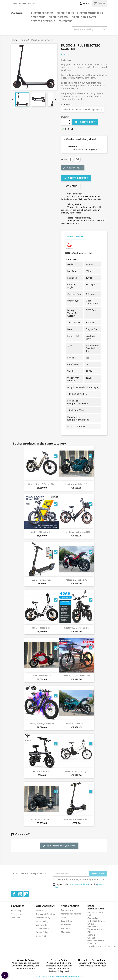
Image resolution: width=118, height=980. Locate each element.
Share (70, 159)
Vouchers (65, 928)
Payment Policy (43, 918)
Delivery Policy (43, 929)
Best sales (16, 918)
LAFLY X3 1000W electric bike (76, 676)
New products (18, 914)
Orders (64, 917)
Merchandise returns (71, 914)
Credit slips (66, 921)
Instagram (26, 894)
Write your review (73, 168)
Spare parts (38, 17)
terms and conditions (79, 884)
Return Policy (42, 932)
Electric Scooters (42, 13)
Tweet (78, 159)
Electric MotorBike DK (42, 676)
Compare (72, 186)
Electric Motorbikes (90, 13)
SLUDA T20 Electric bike (42, 532)
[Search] (90, 29)
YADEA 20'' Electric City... (76, 771)
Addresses (66, 925)
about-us (40, 910)
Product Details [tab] (75, 237)
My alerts (65, 932)
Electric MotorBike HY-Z (42, 819)
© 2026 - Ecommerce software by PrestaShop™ (59, 976)
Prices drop (16, 910)
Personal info (67, 910)
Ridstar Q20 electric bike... (76, 628)
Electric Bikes (65, 13)
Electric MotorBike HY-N (76, 484)
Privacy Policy (42, 921)
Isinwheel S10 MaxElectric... (76, 819)
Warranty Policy (43, 925)
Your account (70, 906)
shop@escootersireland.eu (102, 946)
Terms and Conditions (46, 914)
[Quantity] (64, 122)
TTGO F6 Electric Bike (42, 628)
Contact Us (65, 21)
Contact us (41, 936)
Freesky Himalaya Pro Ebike (42, 724)
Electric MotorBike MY (76, 724)
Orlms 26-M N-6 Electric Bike (42, 484)
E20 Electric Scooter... (42, 580)
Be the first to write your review (59, 846)
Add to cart (85, 122)
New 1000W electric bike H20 (76, 532)
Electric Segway (59, 17)
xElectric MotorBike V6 (76, 580)
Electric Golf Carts (84, 17)
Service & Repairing (43, 21)
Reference (71, 253)
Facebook (14, 894)
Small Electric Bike (42, 771)
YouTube (20, 894)
